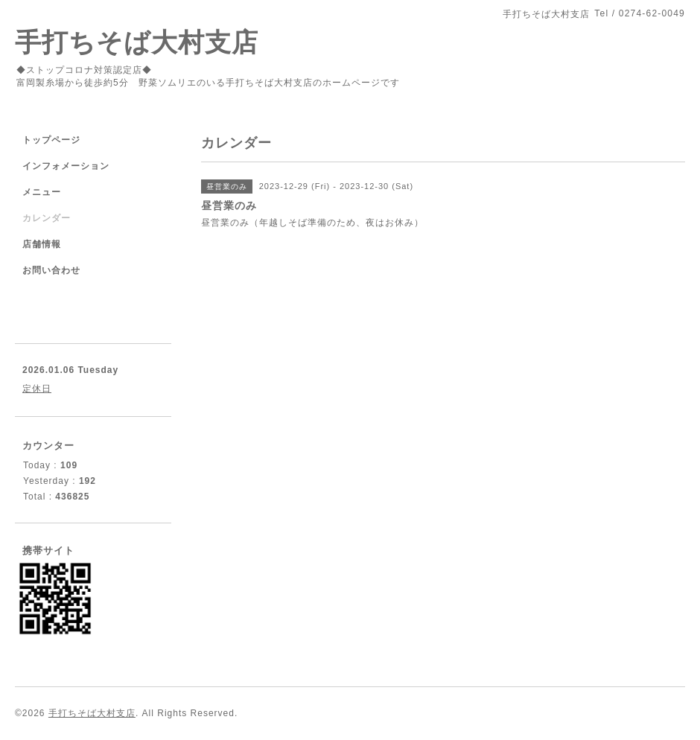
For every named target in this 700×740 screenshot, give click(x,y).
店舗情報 (42, 244)
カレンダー (47, 218)
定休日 (37, 389)
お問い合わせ (51, 270)
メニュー (42, 192)
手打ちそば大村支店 (137, 42)
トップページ (51, 140)
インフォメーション (66, 166)
